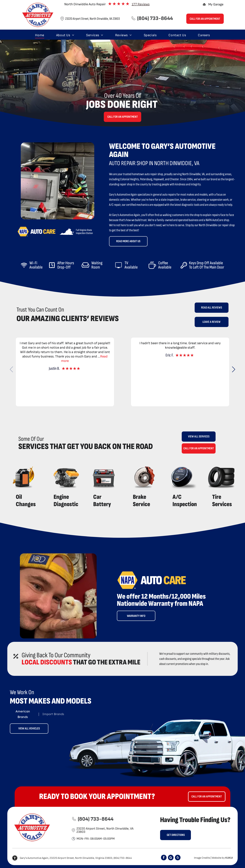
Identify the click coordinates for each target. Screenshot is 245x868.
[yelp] (178, 858)
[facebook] (164, 858)
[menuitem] (40, 35)
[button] (234, 369)
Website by (218, 858)
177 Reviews (141, 4)
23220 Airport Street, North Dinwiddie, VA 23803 (92, 19)
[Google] (171, 858)
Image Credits (202, 858)
